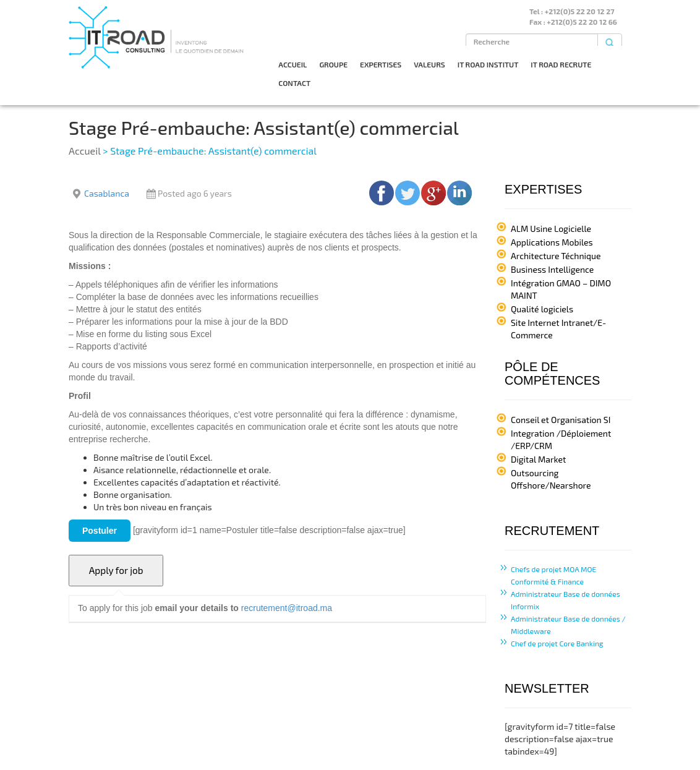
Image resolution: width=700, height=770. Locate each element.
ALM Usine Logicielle (551, 229)
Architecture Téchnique (556, 256)
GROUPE (333, 64)
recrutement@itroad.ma (287, 608)
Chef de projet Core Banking (557, 643)
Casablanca (107, 193)
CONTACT (294, 83)
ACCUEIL (292, 64)
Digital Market (538, 459)
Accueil (85, 151)
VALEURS (429, 64)
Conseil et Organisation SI (561, 420)
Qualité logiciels (542, 309)
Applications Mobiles (552, 242)
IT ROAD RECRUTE (561, 64)
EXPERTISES (381, 64)
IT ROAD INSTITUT (488, 64)
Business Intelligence (552, 269)
